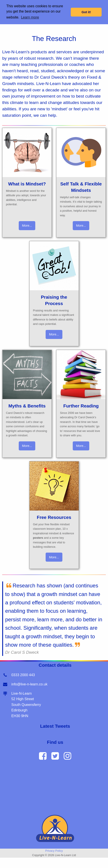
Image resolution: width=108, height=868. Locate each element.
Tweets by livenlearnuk (20, 736)
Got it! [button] (86, 12)
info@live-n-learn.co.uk (29, 684)
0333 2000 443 (23, 675)
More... (27, 226)
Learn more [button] (30, 17)
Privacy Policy (54, 851)
